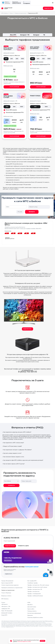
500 (17, 59)
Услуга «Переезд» (6, 593)
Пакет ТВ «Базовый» (7, 611)
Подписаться (8, 574)
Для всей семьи (32, 607)
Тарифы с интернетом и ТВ (35, 589)
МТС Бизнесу (5, 599)
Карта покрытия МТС (7, 583)
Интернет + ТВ (25, 35)
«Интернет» (5, 604)
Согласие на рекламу (6, 622)
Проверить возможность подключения (12, 588)
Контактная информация (34, 613)
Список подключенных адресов (10, 585)
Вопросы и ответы (6, 596)
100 (6, 59)
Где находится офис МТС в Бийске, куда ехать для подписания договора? (23, 460)
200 (12, 59)
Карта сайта (31, 609)
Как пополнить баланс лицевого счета (13, 457)
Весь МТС (13, 35)
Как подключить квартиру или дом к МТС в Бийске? (17, 432)
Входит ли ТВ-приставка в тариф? (12, 446)
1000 (22, 59)
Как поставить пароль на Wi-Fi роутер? (13, 464)
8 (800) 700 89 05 (17, 3)
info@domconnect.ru (10, 627)
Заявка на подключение (8, 590)
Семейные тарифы (33, 583)
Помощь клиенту (32, 611)
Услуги (3, 603)
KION (29, 603)
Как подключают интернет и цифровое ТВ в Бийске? (17, 450)
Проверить (32, 212)
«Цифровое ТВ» (6, 609)
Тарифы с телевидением (34, 594)
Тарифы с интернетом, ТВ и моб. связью (38, 585)
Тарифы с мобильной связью (35, 596)
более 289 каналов (38, 62)
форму (38, 436)
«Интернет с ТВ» (6, 607)
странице (44, 623)
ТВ (44, 35)
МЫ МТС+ (30, 605)
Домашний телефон (7, 613)
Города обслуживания (7, 581)
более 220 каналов (16, 286)
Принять (43, 641)
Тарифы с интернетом (33, 592)
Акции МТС (4, 615)
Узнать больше (14, 87)
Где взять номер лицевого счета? (12, 453)
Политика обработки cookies (35, 618)
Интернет (36, 35)
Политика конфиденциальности (34, 621)
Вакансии (30, 615)
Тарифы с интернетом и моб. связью (37, 587)
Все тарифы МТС (32, 581)
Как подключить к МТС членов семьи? (13, 443)
